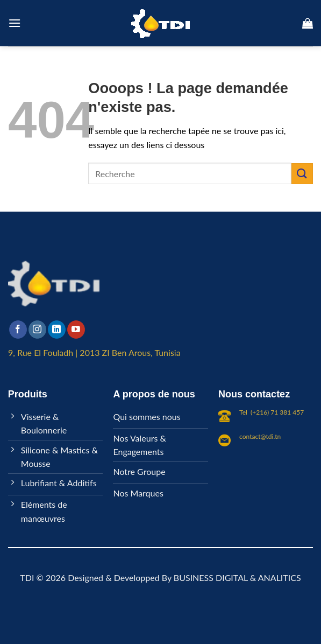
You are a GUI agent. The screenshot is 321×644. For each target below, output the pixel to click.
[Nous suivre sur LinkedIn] (57, 330)
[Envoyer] (302, 174)
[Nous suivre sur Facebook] (18, 330)
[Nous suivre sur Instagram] (37, 330)
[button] (15, 23)
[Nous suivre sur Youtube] (76, 330)
